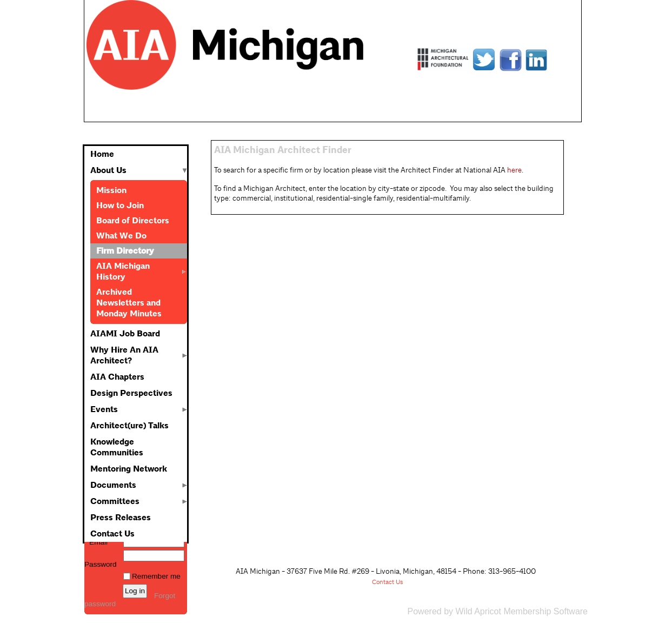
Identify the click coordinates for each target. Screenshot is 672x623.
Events (104, 409)
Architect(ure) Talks (129, 426)
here (514, 170)
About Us (108, 170)
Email (96, 542)
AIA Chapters (117, 377)
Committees (115, 501)
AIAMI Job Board (125, 334)
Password (101, 560)
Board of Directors (133, 221)
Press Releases (121, 518)
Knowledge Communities (117, 447)
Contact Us (112, 534)
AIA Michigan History (123, 271)
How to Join (120, 206)
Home (102, 154)
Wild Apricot (478, 611)
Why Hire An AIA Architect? (124, 355)
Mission (111, 190)
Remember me (156, 576)
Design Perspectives (131, 393)
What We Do (121, 236)
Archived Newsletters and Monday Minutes (129, 303)
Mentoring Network (129, 469)
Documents (113, 485)
